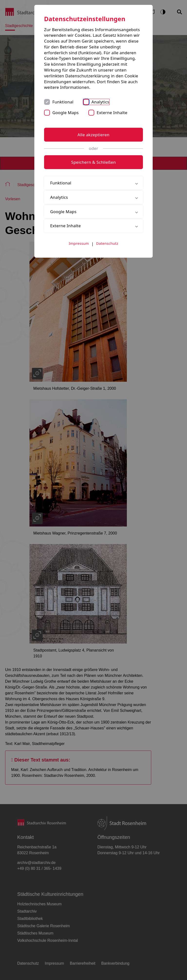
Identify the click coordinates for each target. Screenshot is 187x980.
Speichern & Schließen (93, 162)
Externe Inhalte (112, 113)
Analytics (100, 102)
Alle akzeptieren (93, 135)
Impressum (79, 243)
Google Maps (65, 113)
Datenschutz (107, 243)
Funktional (63, 102)
